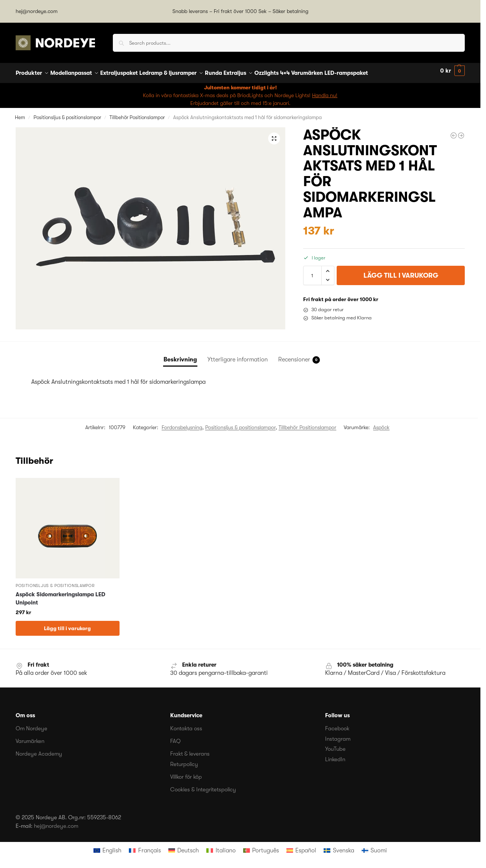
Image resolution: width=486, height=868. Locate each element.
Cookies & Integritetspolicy (203, 785)
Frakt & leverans (190, 750)
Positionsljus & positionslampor (67, 113)
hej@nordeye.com (37, 11)
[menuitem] (107, 846)
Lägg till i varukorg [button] (67, 624)
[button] (452, 71)
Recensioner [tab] (299, 356)
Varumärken (30, 737)
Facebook (337, 724)
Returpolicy (184, 760)
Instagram (338, 734)
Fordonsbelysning (182, 423)
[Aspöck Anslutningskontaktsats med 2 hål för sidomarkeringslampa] (461, 131)
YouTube (335, 745)
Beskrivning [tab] (180, 355)
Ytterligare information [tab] (238, 355)
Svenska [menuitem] (344, 846)
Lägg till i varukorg (401, 271)
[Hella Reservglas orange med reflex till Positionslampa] (454, 131)
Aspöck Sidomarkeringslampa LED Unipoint (61, 595)
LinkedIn (335, 755)
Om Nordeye (31, 724)
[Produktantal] (312, 271)
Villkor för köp (186, 772)
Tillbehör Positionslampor (137, 113)
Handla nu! (325, 91)
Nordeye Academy (39, 750)
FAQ (175, 737)
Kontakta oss (186, 724)
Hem (20, 113)
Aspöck (381, 423)
